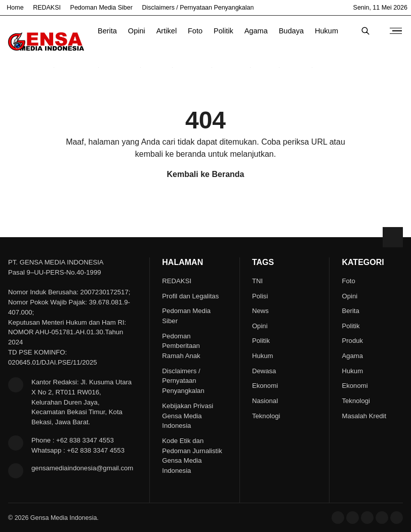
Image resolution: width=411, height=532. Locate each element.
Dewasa (264, 371)
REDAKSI (47, 8)
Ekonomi (265, 386)
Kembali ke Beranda (206, 174)
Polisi (260, 296)
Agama (256, 31)
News (260, 311)
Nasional (265, 401)
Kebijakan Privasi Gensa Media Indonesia (188, 416)
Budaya (291, 31)
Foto (195, 31)
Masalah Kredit (364, 416)
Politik (223, 31)
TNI (257, 281)
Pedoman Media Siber (101, 8)
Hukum (326, 31)
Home (15, 8)
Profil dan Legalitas (190, 296)
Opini (137, 31)
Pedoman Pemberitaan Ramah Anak (181, 346)
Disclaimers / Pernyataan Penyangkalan (198, 8)
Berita (107, 31)
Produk (352, 341)
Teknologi (266, 416)
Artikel (167, 31)
